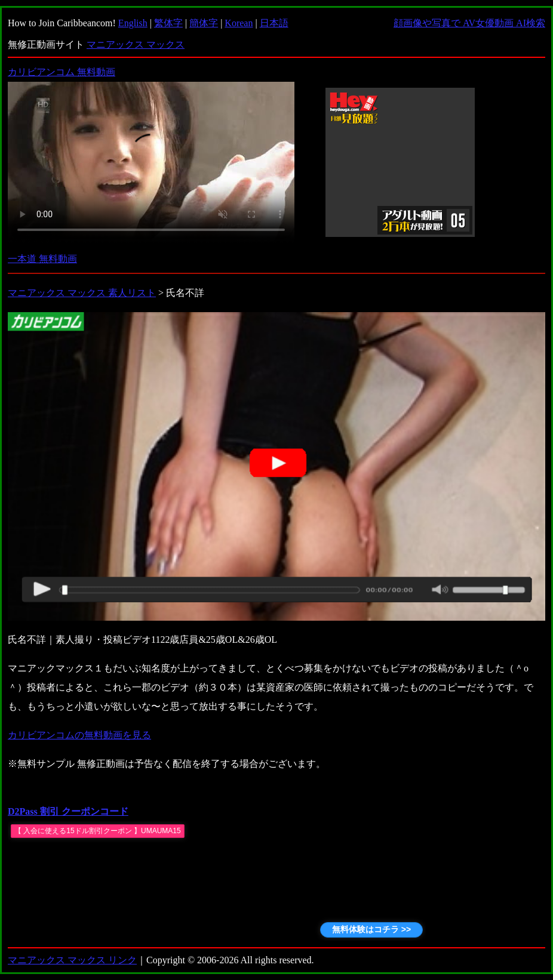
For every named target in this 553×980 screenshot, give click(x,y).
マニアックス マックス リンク (72, 960)
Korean (239, 23)
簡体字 (204, 23)
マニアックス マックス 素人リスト (82, 293)
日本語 (274, 23)
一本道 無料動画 (42, 259)
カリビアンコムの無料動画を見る (79, 735)
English (133, 23)
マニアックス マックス (136, 44)
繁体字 (168, 23)
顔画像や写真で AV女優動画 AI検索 (469, 23)
